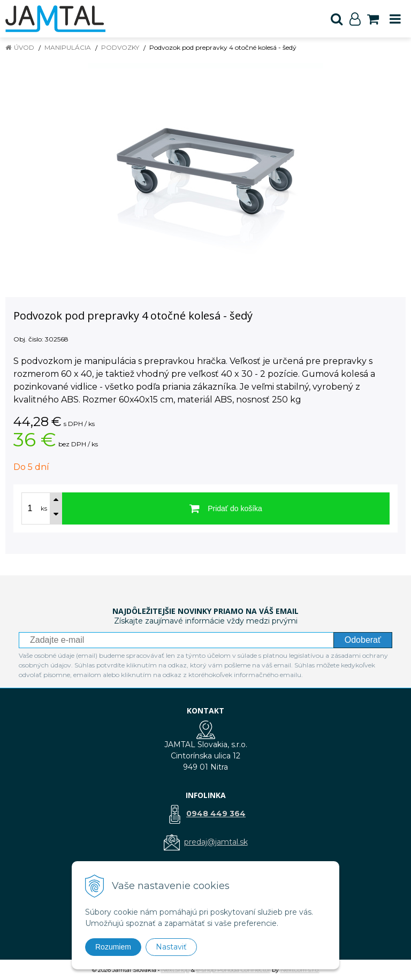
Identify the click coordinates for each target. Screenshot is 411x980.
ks (44, 508)
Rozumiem (113, 947)
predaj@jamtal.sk (216, 842)
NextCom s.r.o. (300, 970)
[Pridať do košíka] (226, 508)
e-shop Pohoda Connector (233, 970)
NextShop (175, 970)
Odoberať (363, 640)
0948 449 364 (216, 814)
